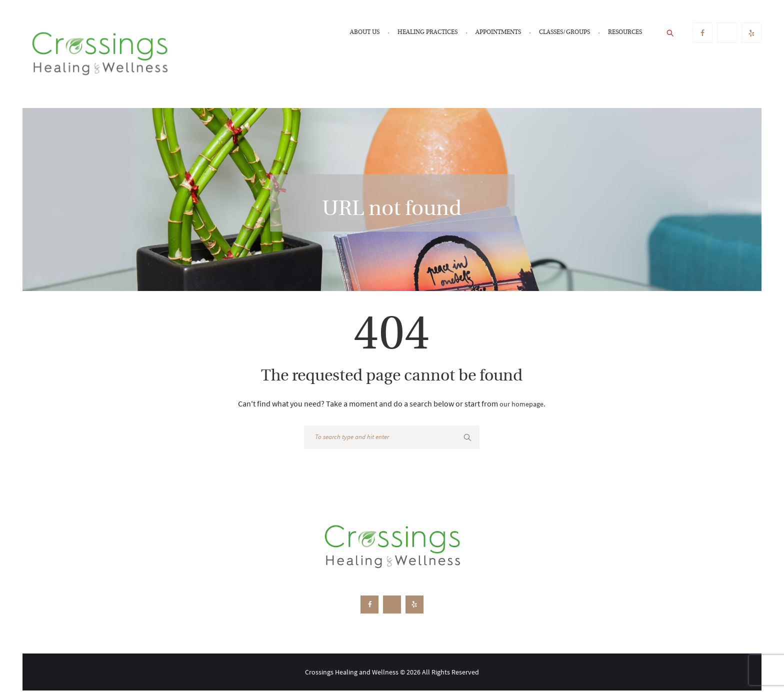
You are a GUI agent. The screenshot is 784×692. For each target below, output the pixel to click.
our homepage (522, 403)
